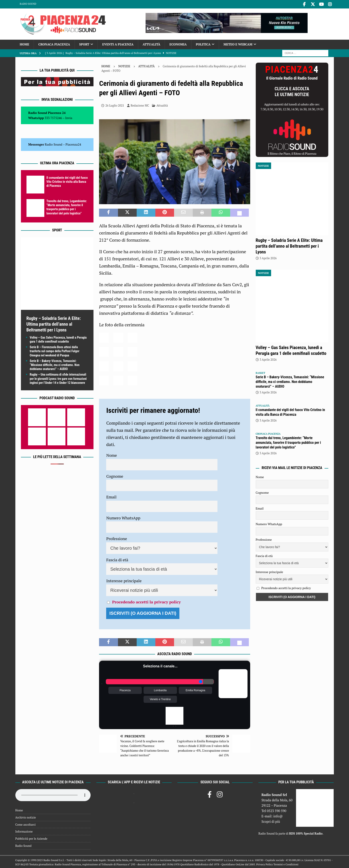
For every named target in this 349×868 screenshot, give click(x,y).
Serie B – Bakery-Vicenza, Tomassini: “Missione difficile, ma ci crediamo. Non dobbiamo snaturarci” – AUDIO (55, 364)
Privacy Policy (264, 864)
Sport (84, 44)
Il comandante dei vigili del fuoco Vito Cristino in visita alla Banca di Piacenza (67, 181)
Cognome (115, 475)
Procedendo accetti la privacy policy (146, 601)
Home (25, 44)
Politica (203, 44)
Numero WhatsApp (123, 517)
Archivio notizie (26, 817)
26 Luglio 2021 (115, 105)
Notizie (124, 65)
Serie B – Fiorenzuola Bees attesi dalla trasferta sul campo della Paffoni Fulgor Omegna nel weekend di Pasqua (55, 350)
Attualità (152, 44)
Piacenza (125, 690)
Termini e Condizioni (286, 864)
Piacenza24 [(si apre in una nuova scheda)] (73, 144)
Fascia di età (117, 559)
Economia (178, 44)
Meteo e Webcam (238, 44)
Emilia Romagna (195, 690)
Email (111, 496)
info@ (278, 815)
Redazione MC (140, 105)
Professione (117, 538)
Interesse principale (124, 580)
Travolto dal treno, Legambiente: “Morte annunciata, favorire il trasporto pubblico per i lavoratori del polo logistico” (288, 442)
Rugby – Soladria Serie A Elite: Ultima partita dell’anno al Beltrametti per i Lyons (54, 323)
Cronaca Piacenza (54, 44)
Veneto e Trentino (160, 699)
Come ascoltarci (26, 824)
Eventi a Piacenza (118, 44)
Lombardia (160, 690)
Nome (112, 455)
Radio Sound (28, 4)
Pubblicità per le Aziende (31, 838)
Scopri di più (271, 821)
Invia (69, 117)
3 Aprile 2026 (268, 257)
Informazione (24, 831)
